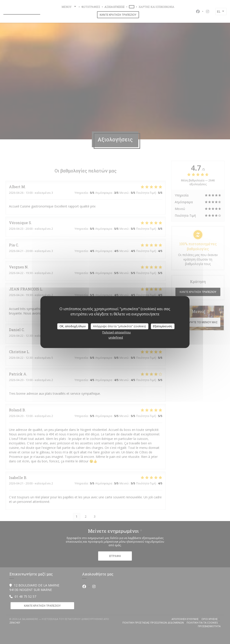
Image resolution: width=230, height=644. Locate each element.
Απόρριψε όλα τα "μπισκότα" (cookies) (119, 326)
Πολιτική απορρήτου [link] (116, 332)
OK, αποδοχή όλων (73, 326)
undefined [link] (116, 337)
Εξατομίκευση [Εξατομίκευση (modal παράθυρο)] (163, 326)
